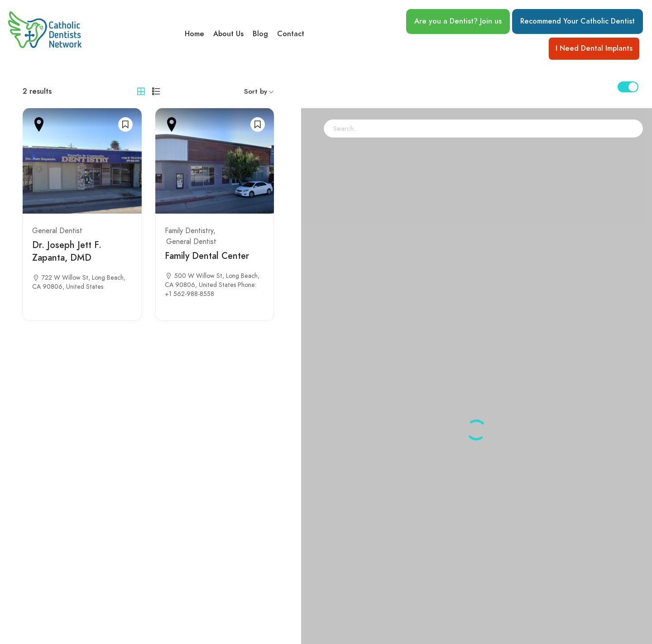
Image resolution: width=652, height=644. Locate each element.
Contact (291, 34)
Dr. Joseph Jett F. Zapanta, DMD (67, 251)
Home (194, 34)
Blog (260, 34)
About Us (228, 34)
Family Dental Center (207, 256)
